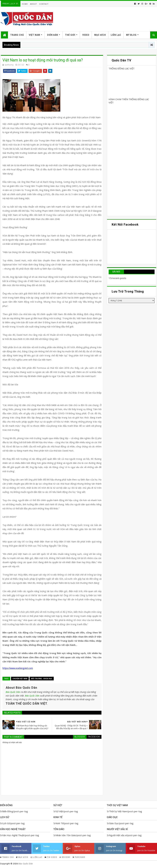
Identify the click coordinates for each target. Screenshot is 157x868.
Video (86, 35)
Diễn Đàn (53, 35)
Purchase (79, 857)
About (34, 4)
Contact (44, 4)
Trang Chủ (17, 35)
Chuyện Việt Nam (20, 679)
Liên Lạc (116, 35)
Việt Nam (34, 35)
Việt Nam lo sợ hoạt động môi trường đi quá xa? (43, 60)
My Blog (131, 35)
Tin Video (51, 857)
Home (25, 4)
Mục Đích (100, 35)
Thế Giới (70, 35)
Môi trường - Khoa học (42, 679)
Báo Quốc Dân (13, 692)
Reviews (65, 857)
